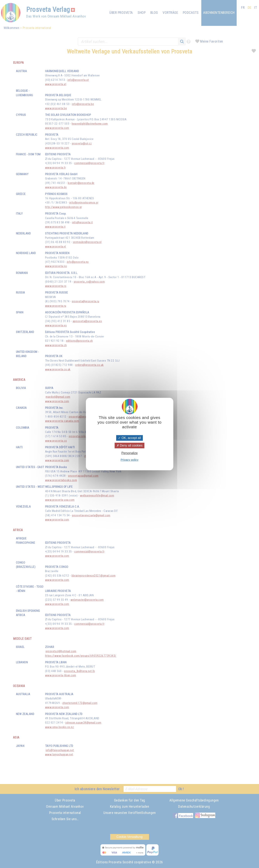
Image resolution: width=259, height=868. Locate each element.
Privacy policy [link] (130, 460)
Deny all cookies (130, 445)
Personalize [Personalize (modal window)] (130, 453)
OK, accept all (129, 438)
